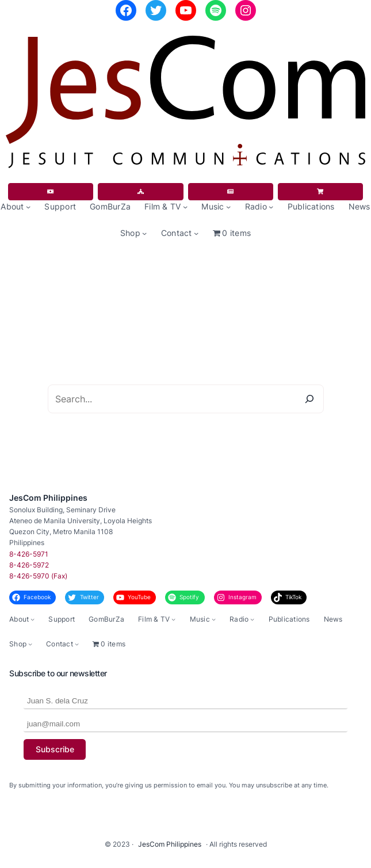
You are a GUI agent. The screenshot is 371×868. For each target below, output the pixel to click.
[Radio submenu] (271, 207)
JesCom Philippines (48, 498)
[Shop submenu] (144, 233)
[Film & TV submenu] (185, 207)
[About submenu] (28, 207)
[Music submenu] (228, 207)
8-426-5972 (29, 565)
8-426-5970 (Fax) (38, 576)
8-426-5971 (29, 554)
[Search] (309, 399)
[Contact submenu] (196, 233)
